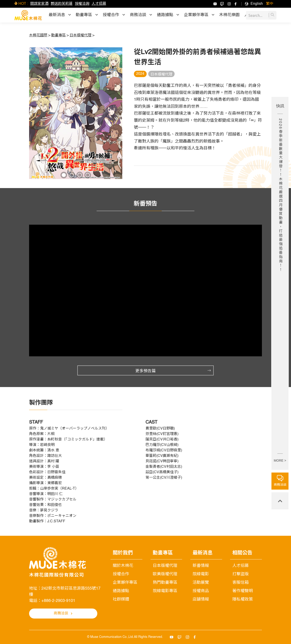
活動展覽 (201, 583)
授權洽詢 (82, 4)
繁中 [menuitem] (270, 4)
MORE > (280, 460)
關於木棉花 (123, 566)
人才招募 (99, 4)
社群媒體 (121, 599)
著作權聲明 (243, 591)
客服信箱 (241, 583)
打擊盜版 (241, 574)
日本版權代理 (165, 566)
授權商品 (201, 591)
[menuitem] (257, 4)
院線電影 (201, 574)
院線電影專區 (165, 591)
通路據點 (121, 591)
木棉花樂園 (229, 15)
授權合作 (121, 574)
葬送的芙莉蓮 (62, 4)
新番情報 (201, 566)
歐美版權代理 (165, 574)
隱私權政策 (243, 599)
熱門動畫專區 (165, 583)
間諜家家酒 (39, 4)
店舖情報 (201, 599)
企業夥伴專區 (125, 583)
